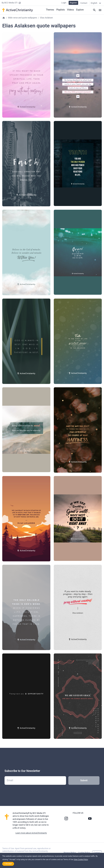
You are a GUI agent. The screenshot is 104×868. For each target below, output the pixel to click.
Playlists (61, 10)
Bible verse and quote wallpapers (23, 18)
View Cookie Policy (81, 860)
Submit (84, 781)
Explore (80, 10)
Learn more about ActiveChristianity (31, 833)
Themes (50, 10)
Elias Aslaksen (47, 18)
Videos (70, 10)
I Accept (8, 864)
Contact (84, 3)
